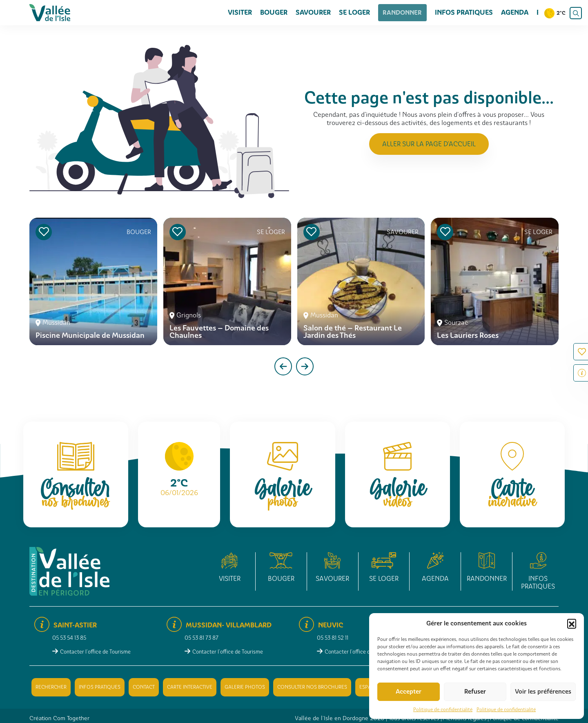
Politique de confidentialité (443, 710)
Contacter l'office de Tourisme (95, 652)
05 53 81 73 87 (202, 638)
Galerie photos (245, 687)
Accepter (409, 692)
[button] (572, 623)
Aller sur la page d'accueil (429, 144)
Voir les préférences (543, 692)
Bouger (281, 12)
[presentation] (283, 366)
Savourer (321, 12)
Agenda (515, 12)
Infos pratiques (464, 12)
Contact (144, 687)
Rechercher (51, 687)
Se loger (362, 12)
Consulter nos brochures (312, 687)
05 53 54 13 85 (69, 638)
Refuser (475, 692)
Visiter (247, 12)
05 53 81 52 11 (333, 638)
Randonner (406, 12)
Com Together (71, 718)
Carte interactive (190, 687)
